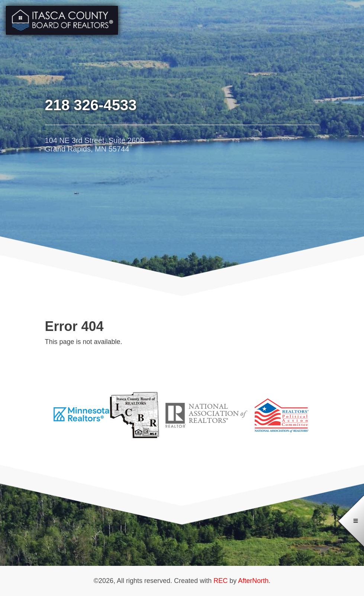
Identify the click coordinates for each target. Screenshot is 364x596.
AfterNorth (253, 581)
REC (220, 581)
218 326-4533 (91, 105)
